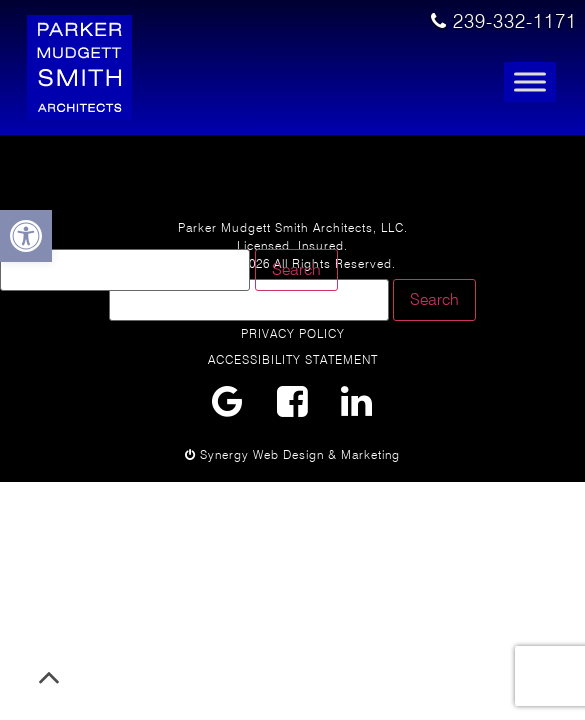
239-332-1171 (504, 21)
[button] (26, 236)
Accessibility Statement (293, 359)
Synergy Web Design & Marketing (292, 454)
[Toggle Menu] (530, 82)
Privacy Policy (293, 333)
